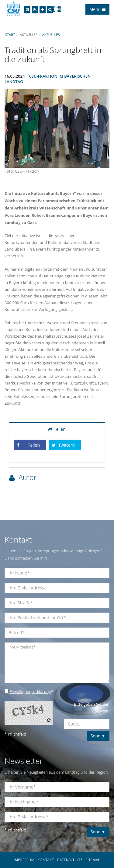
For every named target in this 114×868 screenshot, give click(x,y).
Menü (97, 9)
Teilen (57, 429)
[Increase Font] (43, 10)
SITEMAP (93, 860)
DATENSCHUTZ (70, 860)
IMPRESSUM (24, 860)
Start (10, 35)
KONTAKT (46, 860)
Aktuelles (51, 35)
